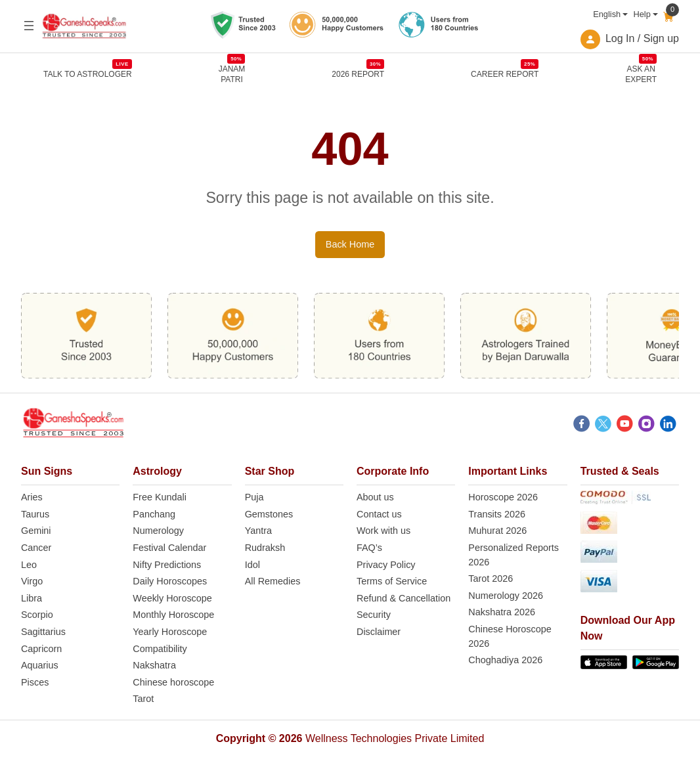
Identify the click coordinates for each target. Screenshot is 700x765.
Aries (32, 498)
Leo (29, 565)
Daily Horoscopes (170, 582)
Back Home (350, 245)
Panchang (154, 515)
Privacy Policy (386, 565)
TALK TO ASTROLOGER (88, 74)
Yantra (258, 531)
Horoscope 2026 (503, 498)
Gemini (36, 531)
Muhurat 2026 (497, 531)
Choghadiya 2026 (505, 661)
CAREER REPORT (505, 74)
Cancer (36, 548)
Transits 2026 (497, 515)
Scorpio (37, 615)
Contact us (379, 515)
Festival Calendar (169, 548)
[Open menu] (29, 26)
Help (642, 14)
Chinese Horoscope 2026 (510, 637)
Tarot (143, 699)
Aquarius (40, 666)
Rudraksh (265, 548)
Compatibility (160, 649)
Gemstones (269, 515)
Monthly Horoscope (173, 615)
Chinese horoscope (173, 683)
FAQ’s (369, 548)
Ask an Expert (641, 74)
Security (374, 615)
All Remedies (273, 582)
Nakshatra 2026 (502, 613)
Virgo (32, 582)
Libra (32, 599)
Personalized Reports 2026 (514, 556)
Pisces (35, 683)
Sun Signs (47, 472)
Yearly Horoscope (170, 632)
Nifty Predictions (167, 565)
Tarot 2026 (491, 579)
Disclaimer (379, 632)
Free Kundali (160, 498)
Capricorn (41, 649)
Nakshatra (154, 666)
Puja (254, 498)
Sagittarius (43, 632)
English (607, 14)
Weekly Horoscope (172, 599)
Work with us (383, 531)
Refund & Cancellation (404, 599)
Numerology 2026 (506, 596)
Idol (252, 565)
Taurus (35, 515)
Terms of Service (392, 582)
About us (375, 498)
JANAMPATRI (232, 74)
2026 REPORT (358, 74)
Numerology (158, 531)
